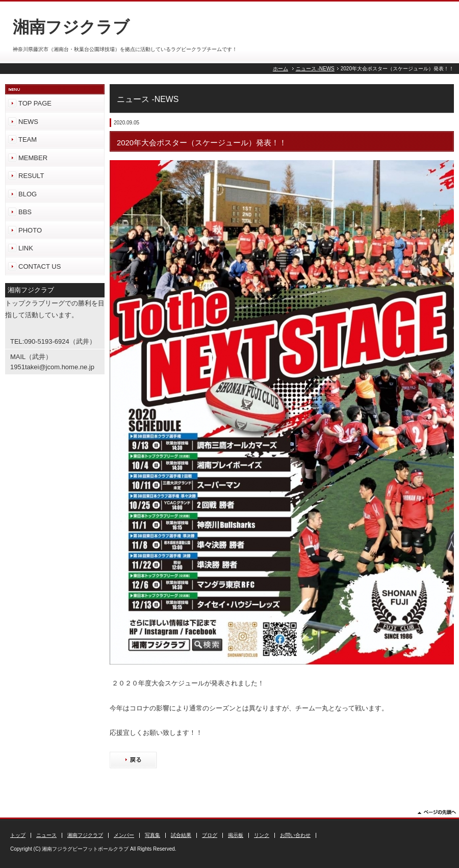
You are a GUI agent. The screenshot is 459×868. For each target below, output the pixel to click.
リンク (262, 835)
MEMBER (33, 158)
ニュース (46, 835)
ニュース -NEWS (315, 69)
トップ (18, 835)
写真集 (152, 835)
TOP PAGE (35, 103)
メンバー (124, 835)
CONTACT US (40, 266)
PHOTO (30, 230)
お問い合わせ (295, 835)
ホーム (280, 69)
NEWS (28, 122)
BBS (25, 212)
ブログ (210, 835)
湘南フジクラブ (85, 835)
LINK (26, 248)
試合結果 (181, 835)
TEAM (28, 139)
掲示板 (236, 835)
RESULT (31, 176)
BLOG (28, 194)
